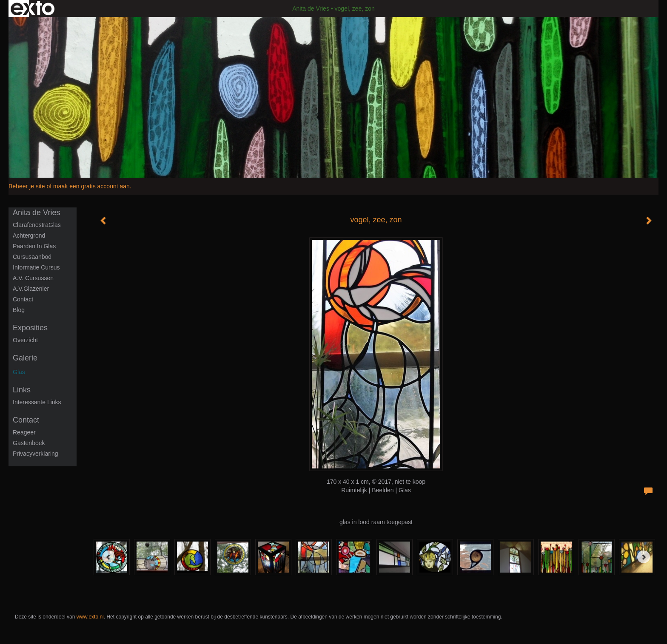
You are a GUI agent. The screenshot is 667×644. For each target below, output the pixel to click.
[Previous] (108, 557)
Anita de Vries (311, 9)
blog (19, 310)
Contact (23, 299)
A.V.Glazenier (31, 289)
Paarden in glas (34, 246)
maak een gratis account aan (91, 186)
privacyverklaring (36, 454)
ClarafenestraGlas (37, 225)
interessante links (37, 402)
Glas (19, 372)
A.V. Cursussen (33, 278)
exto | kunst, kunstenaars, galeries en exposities (33, 9)
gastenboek (29, 443)
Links (22, 390)
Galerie (25, 358)
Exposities (30, 328)
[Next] (644, 557)
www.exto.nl (90, 617)
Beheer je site (27, 186)
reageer (24, 432)
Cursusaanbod (32, 257)
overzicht (25, 340)
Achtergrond (29, 235)
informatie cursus (36, 267)
